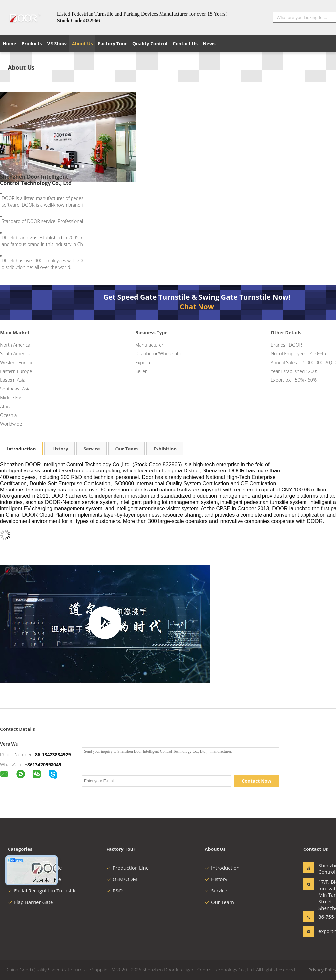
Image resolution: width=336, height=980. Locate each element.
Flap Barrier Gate (30, 902)
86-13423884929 (53, 755)
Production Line (127, 868)
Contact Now (257, 781)
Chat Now (197, 307)
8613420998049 (44, 764)
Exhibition (165, 449)
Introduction (21, 449)
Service (92, 449)
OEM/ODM (122, 879)
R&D (115, 890)
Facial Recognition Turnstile (42, 890)
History (60, 449)
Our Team (126, 449)
